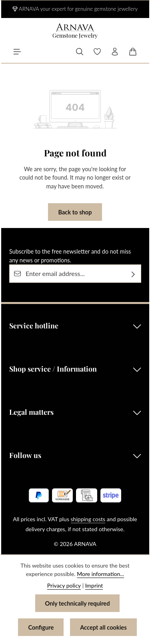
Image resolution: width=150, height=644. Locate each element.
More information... (100, 574)
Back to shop (75, 212)
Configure (41, 627)
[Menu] (17, 52)
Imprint (94, 585)
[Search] (80, 52)
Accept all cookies (103, 627)
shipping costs (88, 519)
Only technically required (77, 603)
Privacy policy (64, 585)
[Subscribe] (133, 274)
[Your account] (115, 52)
